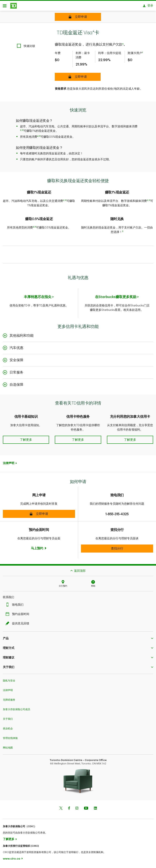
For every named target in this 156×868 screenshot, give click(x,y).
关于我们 (8, 720)
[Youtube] (86, 810)
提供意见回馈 (18, 625)
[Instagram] (77, 810)
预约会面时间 (18, 615)
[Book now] (39, 550)
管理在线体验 (10, 739)
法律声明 (9, 465)
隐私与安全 (9, 682)
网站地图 (8, 749)
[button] (26, 437)
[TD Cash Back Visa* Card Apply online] (78, 17)
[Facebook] (69, 810)
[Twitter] (61, 810)
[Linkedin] (95, 810)
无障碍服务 (9, 701)
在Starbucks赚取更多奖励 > (117, 298)
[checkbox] (26, 47)
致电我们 (15, 606)
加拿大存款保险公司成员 (17, 711)
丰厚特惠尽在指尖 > (39, 298)
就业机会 (8, 730)
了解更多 (9, 841)
